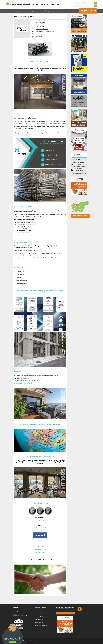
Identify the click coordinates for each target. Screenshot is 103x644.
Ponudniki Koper (39, 620)
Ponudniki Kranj (39, 623)
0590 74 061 (16, 614)
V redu (13, 642)
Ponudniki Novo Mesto (41, 625)
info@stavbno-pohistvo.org (20, 616)
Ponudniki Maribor (40, 617)
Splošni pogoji (26, 641)
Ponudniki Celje (39, 614)
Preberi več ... (18, 640)
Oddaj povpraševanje (88, 11)
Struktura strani (34, 641)
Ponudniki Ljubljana (40, 611)
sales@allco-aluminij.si (42, 29)
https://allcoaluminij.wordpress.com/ (46, 31)
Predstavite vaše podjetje (65, 613)
